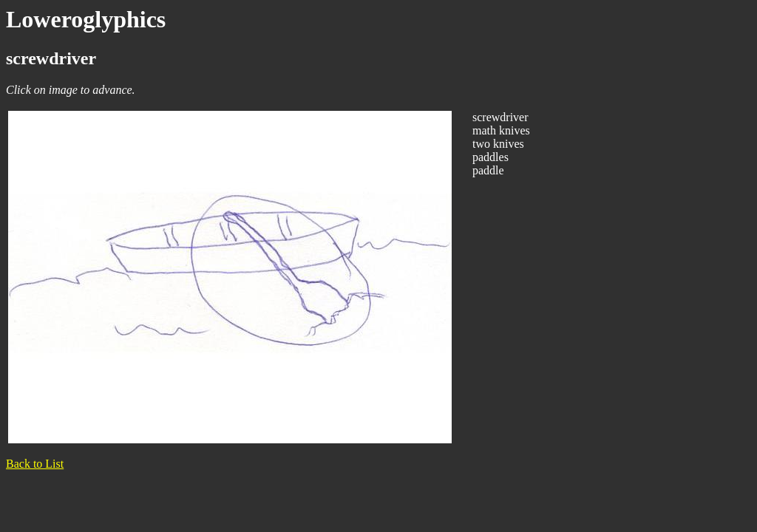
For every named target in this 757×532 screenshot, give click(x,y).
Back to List (35, 464)
